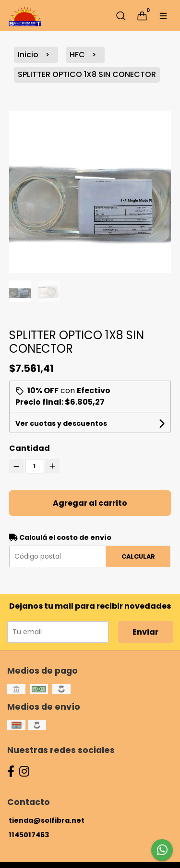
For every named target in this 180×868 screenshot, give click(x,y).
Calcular (138, 556)
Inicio (29, 55)
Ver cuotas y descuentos (61, 423)
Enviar (145, 632)
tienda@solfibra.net (47, 820)
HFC (78, 55)
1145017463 (29, 835)
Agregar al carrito (90, 503)
